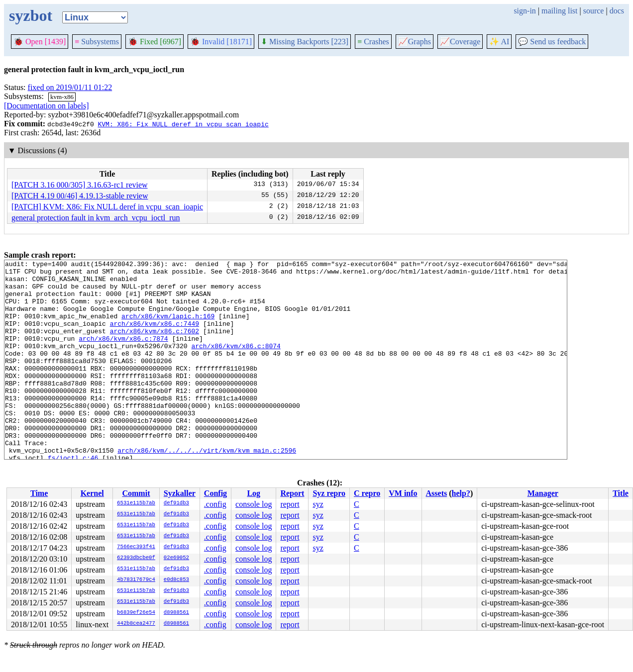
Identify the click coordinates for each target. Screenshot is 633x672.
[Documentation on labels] (47, 106)
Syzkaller (180, 493)
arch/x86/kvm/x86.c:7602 (155, 346)
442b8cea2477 (136, 624)
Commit (136, 493)
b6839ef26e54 (136, 613)
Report (292, 493)
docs (617, 11)
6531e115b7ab (136, 503)
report (290, 504)
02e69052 (176, 558)
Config (215, 493)
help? (461, 493)
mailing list (559, 11)
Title (621, 493)
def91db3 (176, 503)
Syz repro (329, 493)
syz (318, 504)
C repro (367, 493)
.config (215, 504)
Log (254, 493)
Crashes (373, 42)
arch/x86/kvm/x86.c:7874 (123, 355)
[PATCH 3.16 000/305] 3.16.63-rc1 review (80, 185)
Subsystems (97, 42)
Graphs (415, 42)
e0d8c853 (176, 580)
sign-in (525, 11)
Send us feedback (552, 42)
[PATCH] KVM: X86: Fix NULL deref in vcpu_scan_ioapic (107, 207)
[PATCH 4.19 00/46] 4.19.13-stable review (80, 196)
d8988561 (176, 613)
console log (254, 504)
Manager (543, 493)
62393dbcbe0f (136, 558)
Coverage (460, 42)
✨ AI (499, 42)
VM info (403, 493)
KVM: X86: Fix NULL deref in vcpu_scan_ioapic (183, 124)
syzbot (31, 15)
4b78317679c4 (136, 580)
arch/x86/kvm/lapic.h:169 (168, 328)
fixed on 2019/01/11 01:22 (70, 87)
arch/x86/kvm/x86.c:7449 (155, 337)
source (594, 11)
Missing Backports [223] (305, 42)
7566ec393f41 (136, 547)
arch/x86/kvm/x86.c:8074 (236, 364)
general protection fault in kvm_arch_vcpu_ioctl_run (96, 218)
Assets (437, 493)
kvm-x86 (62, 97)
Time (39, 493)
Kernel (92, 493)
